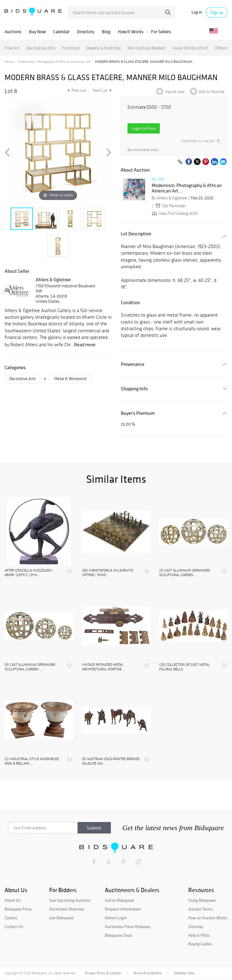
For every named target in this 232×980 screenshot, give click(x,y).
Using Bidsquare (202, 900)
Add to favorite (212, 92)
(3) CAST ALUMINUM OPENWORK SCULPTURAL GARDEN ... (185, 572)
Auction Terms (201, 909)
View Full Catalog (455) (174, 213)
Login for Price (144, 128)
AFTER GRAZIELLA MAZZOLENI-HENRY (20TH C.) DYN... (29, 572)
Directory (86, 32)
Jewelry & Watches (104, 48)
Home (9, 62)
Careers (11, 918)
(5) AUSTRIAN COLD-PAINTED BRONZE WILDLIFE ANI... (111, 761)
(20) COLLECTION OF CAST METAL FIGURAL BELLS (184, 667)
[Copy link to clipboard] (180, 162)
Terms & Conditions (147, 973)
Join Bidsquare (61, 918)
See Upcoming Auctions (70, 900)
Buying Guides (200, 944)
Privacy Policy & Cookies (103, 973)
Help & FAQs (199, 935)
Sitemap (196, 927)
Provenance (133, 364)
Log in (197, 12)
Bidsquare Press (18, 909)
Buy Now (37, 32)
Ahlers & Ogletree (53, 279)
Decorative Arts (41, 48)
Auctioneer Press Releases (128, 927)
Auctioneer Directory (67, 909)
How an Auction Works (208, 918)
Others (221, 48)
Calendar (61, 32)
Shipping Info (134, 389)
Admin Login (116, 918)
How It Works (131, 32)
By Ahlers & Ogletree (169, 198)
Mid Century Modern (147, 48)
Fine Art (12, 48)
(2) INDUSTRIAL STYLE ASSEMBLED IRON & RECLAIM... (32, 761)
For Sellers (161, 32)
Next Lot (102, 90)
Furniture (71, 48)
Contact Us (14, 927)
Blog (106, 32)
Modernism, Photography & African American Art (54, 62)
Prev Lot (76, 90)
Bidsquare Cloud (118, 935)
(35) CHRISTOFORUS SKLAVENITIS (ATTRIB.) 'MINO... (108, 572)
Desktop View (184, 973)
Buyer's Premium (138, 413)
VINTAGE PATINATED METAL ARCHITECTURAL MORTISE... (103, 667)
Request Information (123, 909)
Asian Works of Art (190, 48)
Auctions (13, 32)
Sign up (217, 12)
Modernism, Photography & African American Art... (187, 188)
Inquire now (175, 92)
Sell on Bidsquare (119, 900)
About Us (13, 900)
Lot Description (136, 234)
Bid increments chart (143, 150)
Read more (85, 344)
